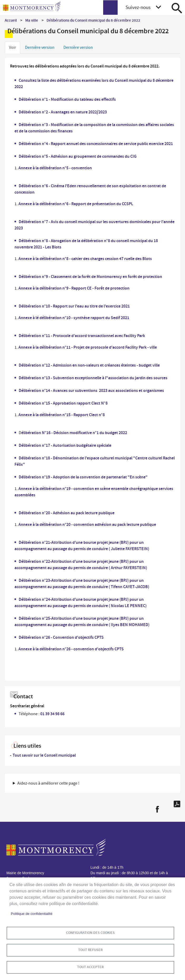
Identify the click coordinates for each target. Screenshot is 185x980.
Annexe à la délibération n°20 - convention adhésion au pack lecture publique (87, 524)
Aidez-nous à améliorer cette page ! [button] (48, 783)
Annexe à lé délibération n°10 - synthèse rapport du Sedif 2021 (74, 318)
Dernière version (40, 47)
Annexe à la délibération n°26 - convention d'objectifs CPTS (71, 649)
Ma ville (32, 20)
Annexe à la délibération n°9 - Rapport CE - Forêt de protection (74, 288)
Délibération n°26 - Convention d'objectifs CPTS (61, 637)
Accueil (11, 20)
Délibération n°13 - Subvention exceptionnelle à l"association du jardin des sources (93, 378)
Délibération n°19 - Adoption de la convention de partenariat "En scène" (83, 477)
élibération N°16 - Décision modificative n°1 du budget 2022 (74, 433)
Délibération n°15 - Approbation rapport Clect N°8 (63, 403)
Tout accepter (90, 967)
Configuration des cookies (90, 933)
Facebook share (157, 809)
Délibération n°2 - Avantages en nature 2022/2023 (63, 112)
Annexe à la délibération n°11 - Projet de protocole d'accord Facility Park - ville (88, 347)
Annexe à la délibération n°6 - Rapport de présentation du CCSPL (76, 204)
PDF (177, 804)
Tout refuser (90, 950)
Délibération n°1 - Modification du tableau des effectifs (67, 99)
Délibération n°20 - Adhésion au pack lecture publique (67, 513)
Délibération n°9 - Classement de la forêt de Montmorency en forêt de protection (90, 277)
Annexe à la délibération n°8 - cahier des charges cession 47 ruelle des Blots (85, 259)
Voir (12, 47)
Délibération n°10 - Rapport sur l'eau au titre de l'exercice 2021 (74, 306)
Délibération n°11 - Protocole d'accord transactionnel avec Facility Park (82, 336)
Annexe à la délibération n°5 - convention (55, 168)
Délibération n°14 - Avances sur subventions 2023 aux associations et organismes (91, 390)
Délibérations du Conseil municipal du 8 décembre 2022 (93, 20)
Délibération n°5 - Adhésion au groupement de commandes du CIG (78, 156)
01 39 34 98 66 (52, 714)
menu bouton (110, 8)
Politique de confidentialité (32, 914)
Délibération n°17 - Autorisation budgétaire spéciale (65, 445)
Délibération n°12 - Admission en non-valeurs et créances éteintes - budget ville (89, 365)
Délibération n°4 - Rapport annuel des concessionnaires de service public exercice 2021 (96, 144)
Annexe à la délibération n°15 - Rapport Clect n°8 (62, 415)
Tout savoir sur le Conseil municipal (44, 755)
